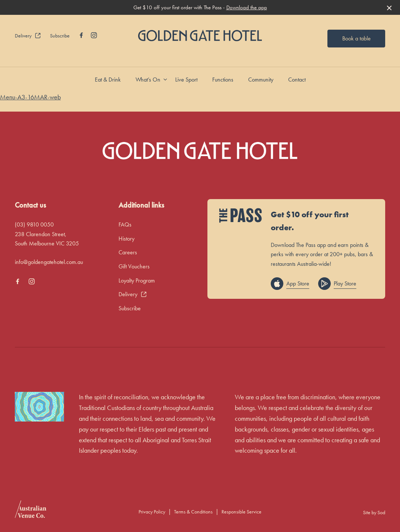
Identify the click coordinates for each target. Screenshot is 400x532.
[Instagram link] (94, 35)
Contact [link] (297, 80)
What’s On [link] (148, 80)
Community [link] (261, 80)
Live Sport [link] (186, 80)
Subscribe (60, 36)
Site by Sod (374, 512)
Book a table (356, 38)
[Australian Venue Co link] (31, 512)
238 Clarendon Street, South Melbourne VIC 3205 (47, 239)
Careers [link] (128, 252)
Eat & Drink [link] (108, 80)
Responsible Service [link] (241, 512)
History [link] (126, 239)
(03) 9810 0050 (34, 224)
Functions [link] (223, 80)
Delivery (28, 36)
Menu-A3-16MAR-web (30, 97)
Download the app (247, 7)
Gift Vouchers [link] (134, 266)
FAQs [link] (125, 224)
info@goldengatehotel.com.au (49, 262)
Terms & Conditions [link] (193, 512)
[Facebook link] (81, 35)
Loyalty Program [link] (137, 280)
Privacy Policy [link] (152, 512)
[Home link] (200, 35)
